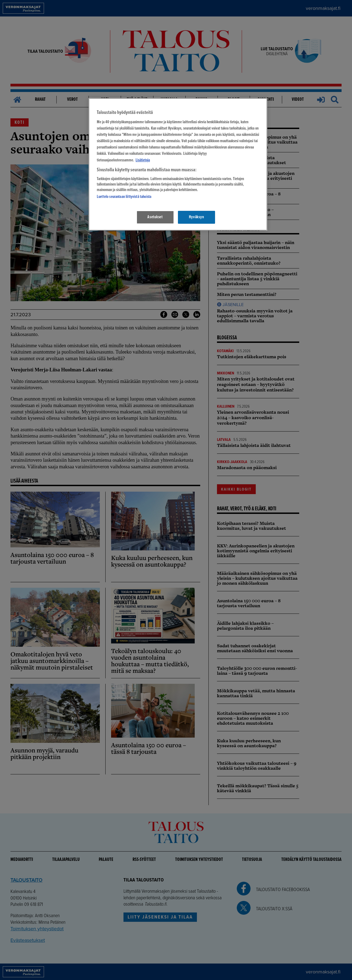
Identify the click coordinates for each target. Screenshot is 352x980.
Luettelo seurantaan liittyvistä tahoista (124, 197)
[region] (178, 164)
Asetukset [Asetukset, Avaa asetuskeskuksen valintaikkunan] (155, 217)
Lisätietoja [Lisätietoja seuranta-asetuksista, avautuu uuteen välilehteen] (143, 160)
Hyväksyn (196, 217)
